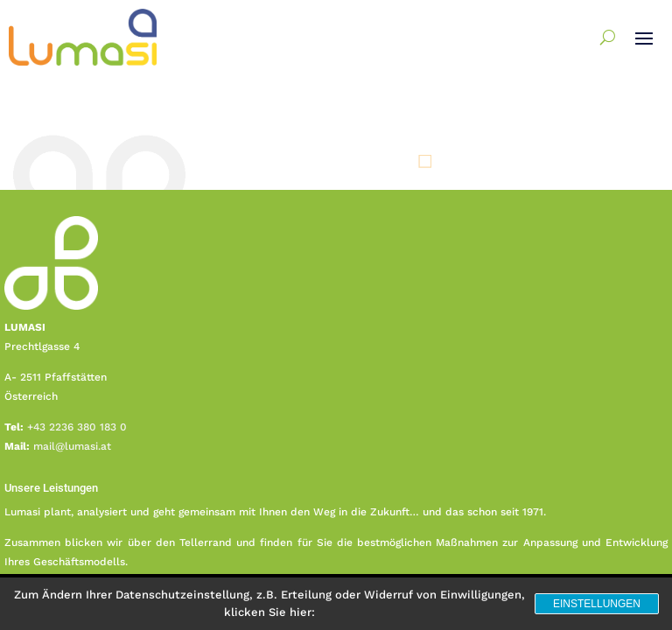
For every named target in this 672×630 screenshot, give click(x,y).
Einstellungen (597, 604)
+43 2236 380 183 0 (77, 427)
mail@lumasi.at (72, 446)
